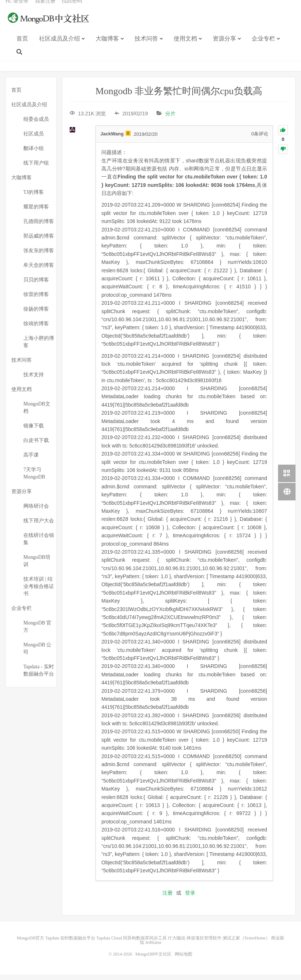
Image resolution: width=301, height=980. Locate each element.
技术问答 (146, 47)
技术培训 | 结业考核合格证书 (39, 592)
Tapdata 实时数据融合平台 (70, 944)
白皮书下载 (36, 446)
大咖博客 (107, 47)
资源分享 (224, 47)
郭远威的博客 (39, 242)
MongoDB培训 (37, 567)
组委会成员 (36, 125)
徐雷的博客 (36, 300)
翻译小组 (34, 154)
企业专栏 (263, 47)
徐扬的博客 (36, 315)
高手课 (31, 461)
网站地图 (184, 960)
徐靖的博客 (36, 329)
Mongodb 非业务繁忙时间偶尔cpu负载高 (179, 97)
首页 (22, 47)
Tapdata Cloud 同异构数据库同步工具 (132, 944)
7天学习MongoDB (34, 479)
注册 (167, 898)
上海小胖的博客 (39, 348)
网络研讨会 (36, 512)
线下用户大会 (39, 526)
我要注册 (45, 9)
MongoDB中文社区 (49, 27)
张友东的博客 (39, 256)
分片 (170, 119)
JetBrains (153, 948)
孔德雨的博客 (39, 227)
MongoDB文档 (37, 413)
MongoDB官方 (30, 944)
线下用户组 (36, 169)
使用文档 (185, 47)
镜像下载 (34, 432)
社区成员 (34, 140)
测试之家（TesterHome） (246, 944)
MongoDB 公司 (37, 654)
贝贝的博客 (36, 286)
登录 (190, 898)
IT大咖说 (176, 944)
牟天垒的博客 (39, 271)
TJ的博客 (34, 198)
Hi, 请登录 (17, 9)
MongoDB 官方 (37, 632)
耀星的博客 (36, 213)
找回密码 (72, 9)
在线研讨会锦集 (39, 545)
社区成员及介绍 (59, 47)
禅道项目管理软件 (204, 944)
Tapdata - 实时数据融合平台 (39, 676)
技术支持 (34, 381)
